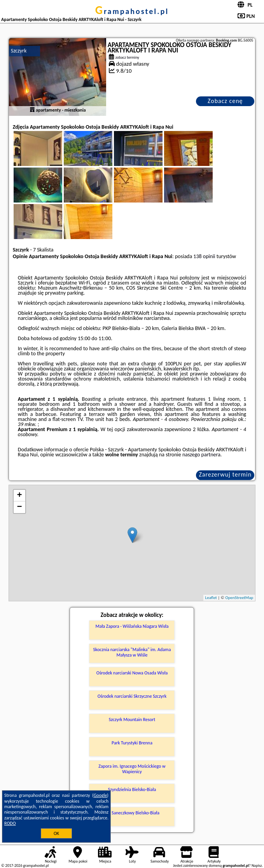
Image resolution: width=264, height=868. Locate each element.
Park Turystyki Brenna (132, 743)
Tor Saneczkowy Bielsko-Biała (132, 813)
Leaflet (211, 598)
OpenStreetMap (239, 598)
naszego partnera (201, 455)
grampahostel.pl (132, 11)
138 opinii (204, 256)
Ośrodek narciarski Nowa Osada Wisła (132, 673)
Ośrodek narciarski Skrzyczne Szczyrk (132, 696)
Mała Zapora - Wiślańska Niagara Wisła (132, 626)
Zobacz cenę (225, 101)
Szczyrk (19, 51)
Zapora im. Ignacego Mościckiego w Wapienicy (132, 769)
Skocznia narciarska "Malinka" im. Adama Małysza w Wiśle (132, 652)
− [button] (20, 507)
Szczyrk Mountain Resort (132, 720)
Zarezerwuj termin (225, 474)
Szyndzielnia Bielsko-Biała (132, 789)
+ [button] (20, 496)
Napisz (257, 865)
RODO (10, 823)
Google (101, 795)
